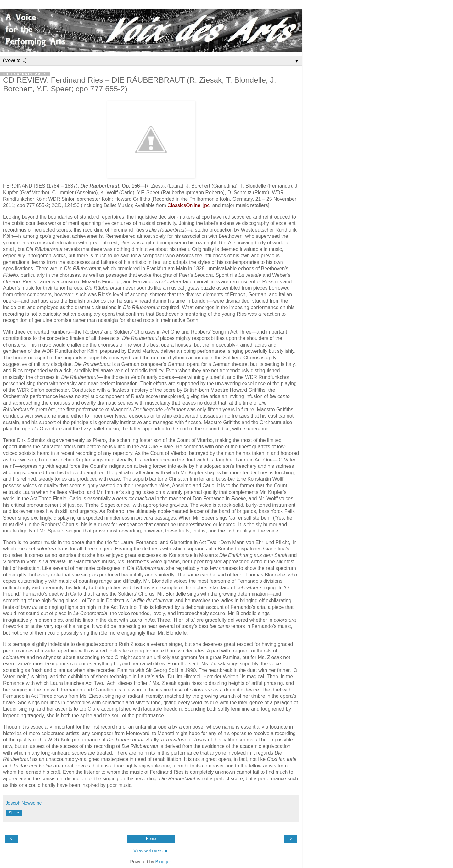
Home (151, 839)
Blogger (163, 862)
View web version (151, 851)
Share (14, 813)
